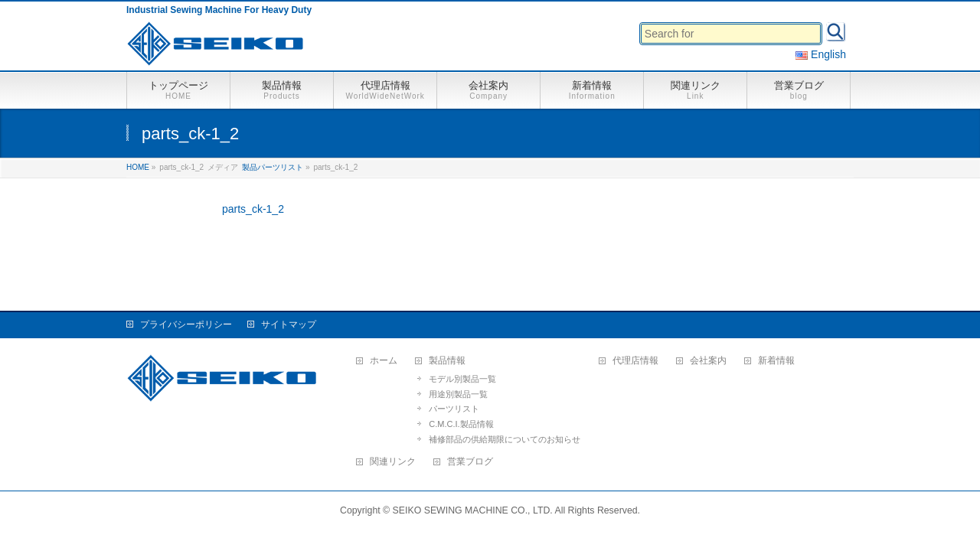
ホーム (384, 361)
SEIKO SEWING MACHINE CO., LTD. (473, 510)
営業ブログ (470, 462)
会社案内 (708, 361)
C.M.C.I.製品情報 (461, 424)
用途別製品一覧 (458, 394)
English (821, 54)
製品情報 (447, 361)
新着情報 (776, 361)
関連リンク (393, 462)
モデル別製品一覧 (462, 379)
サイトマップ (289, 324)
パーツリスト (454, 409)
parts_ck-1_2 (253, 209)
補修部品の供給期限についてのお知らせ (505, 439)
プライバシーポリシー (186, 324)
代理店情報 (635, 361)
